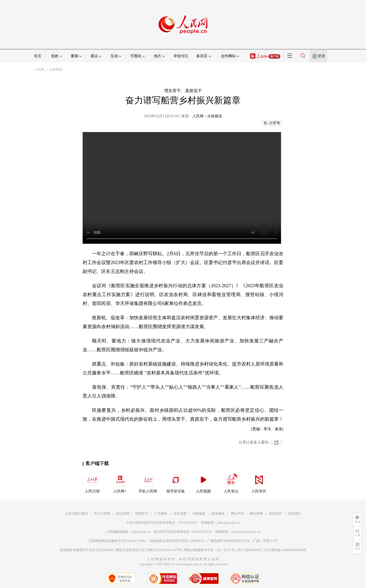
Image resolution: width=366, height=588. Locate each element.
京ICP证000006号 (250, 550)
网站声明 (237, 514)
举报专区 (181, 56)
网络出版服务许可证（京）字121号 (209, 550)
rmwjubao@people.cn (246, 532)
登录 (321, 56)
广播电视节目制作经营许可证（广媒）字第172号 (242, 541)
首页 (38, 56)
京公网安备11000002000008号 (285, 550)
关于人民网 (102, 514)
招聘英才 (142, 514)
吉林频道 (56, 70)
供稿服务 (199, 514)
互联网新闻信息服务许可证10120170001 (117, 541)
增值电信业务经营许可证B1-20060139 (177, 541)
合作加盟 (180, 514)
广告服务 (161, 514)
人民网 (39, 70)
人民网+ (120, 482)
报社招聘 (123, 514)
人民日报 (92, 482)
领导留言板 (176, 482)
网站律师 (256, 514)
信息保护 (275, 514)
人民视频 (203, 482)
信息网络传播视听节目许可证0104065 (86, 550)
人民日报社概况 (76, 514)
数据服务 (218, 514)
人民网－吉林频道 (207, 116)
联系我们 (295, 514)
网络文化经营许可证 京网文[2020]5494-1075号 (149, 550)
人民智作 (259, 482)
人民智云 (231, 482)
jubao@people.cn (229, 523)
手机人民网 (148, 482)
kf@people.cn (141, 532)
